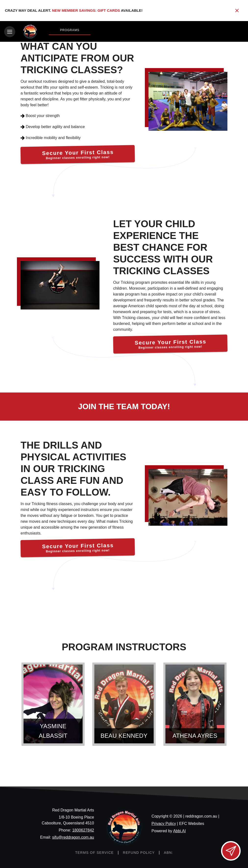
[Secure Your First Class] (78, 154)
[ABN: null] (168, 852)
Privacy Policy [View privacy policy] (164, 823)
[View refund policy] (139, 852)
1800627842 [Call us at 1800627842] (83, 829)
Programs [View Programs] (70, 30)
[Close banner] (237, 11)
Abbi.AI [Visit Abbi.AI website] (179, 830)
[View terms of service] (94, 852)
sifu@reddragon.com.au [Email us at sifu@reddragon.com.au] (73, 837)
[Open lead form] (231, 851)
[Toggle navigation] (10, 32)
